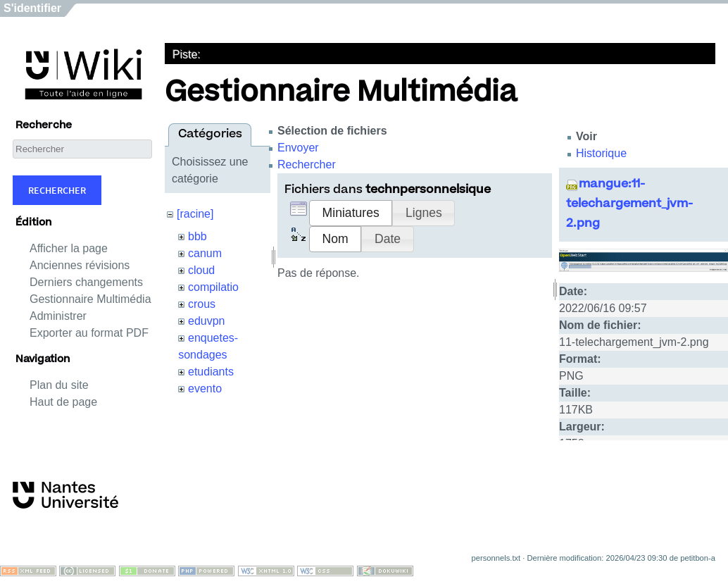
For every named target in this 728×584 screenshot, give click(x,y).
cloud (201, 270)
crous (202, 304)
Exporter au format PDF (89, 333)
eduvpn (207, 321)
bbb (197, 236)
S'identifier (32, 8)
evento (205, 389)
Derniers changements (86, 282)
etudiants (211, 372)
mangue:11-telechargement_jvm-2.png (629, 204)
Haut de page (63, 402)
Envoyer (298, 148)
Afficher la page (69, 248)
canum (205, 253)
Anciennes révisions (80, 265)
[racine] (195, 214)
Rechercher (57, 190)
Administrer (58, 316)
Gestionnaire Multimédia (90, 299)
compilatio (213, 287)
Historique (601, 153)
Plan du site (59, 385)
